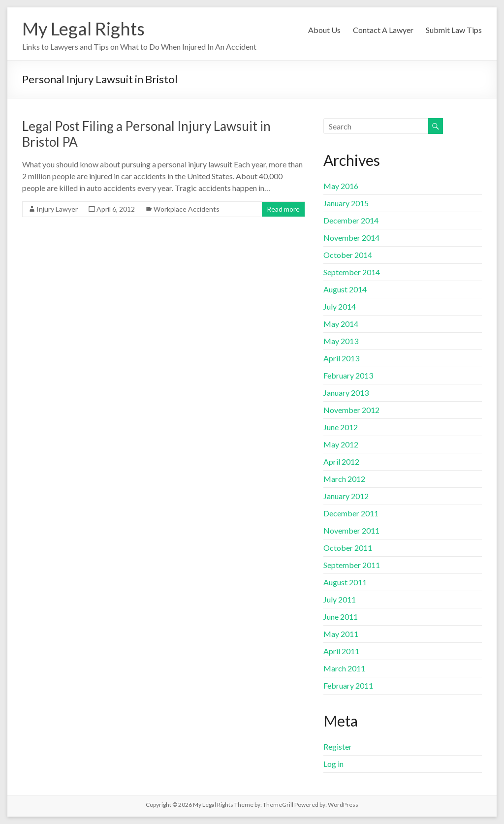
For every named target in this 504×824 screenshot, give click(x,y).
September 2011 (352, 565)
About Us (324, 30)
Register (338, 746)
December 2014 (351, 220)
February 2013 (348, 375)
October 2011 (348, 548)
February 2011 (348, 685)
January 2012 (346, 496)
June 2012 (341, 427)
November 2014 (351, 238)
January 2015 (346, 203)
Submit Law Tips (454, 30)
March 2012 (344, 479)
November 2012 (351, 410)
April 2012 (341, 461)
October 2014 (348, 255)
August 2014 (345, 289)
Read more (283, 209)
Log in (333, 764)
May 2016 (341, 186)
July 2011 (340, 599)
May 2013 (341, 341)
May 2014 (341, 324)
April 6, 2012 (116, 209)
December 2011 (351, 513)
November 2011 (351, 530)
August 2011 (345, 582)
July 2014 (340, 306)
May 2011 (341, 634)
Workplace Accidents (187, 209)
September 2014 (352, 272)
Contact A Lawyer (383, 30)
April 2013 (341, 358)
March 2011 (344, 668)
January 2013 (346, 393)
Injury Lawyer (57, 209)
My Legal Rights (83, 29)
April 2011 (341, 651)
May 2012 (341, 444)
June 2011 (341, 617)
